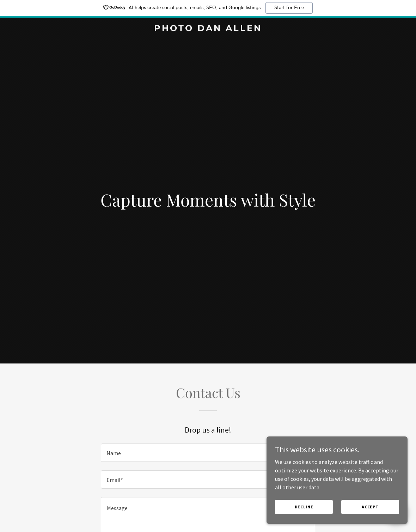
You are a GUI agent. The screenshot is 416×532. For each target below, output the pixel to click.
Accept (370, 507)
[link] (208, 29)
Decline (304, 507)
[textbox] (208, 453)
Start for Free (289, 8)
